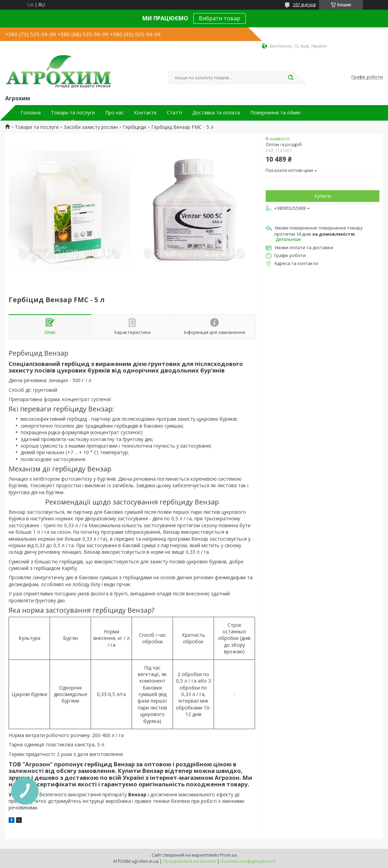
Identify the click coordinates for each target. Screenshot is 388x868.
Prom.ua (228, 855)
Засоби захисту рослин (91, 127)
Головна (31, 113)
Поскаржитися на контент (190, 861)
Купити (323, 196)
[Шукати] (290, 78)
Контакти (145, 113)
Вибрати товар (219, 18)
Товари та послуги (73, 113)
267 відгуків (304, 5)
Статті (174, 113)
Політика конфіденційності (248, 861)
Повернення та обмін (275, 113)
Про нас (114, 113)
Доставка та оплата (216, 113)
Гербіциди (134, 127)
